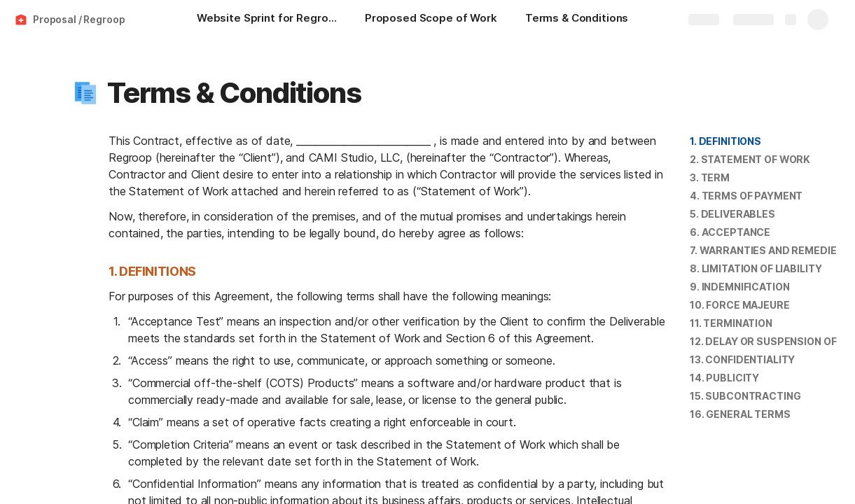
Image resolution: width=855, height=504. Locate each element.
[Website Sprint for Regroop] (267, 20)
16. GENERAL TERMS (740, 414)
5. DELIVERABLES (732, 214)
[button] (85, 93)
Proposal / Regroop (79, 19)
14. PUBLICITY (724, 378)
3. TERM (710, 177)
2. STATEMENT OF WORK (750, 159)
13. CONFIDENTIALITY (742, 359)
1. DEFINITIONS (725, 141)
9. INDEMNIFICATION (739, 287)
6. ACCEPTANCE (730, 232)
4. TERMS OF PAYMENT (746, 196)
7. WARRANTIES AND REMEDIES (766, 250)
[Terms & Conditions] (577, 20)
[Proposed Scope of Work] (431, 20)
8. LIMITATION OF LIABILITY (756, 268)
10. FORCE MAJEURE (740, 305)
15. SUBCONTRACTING (745, 396)
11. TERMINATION (731, 323)
